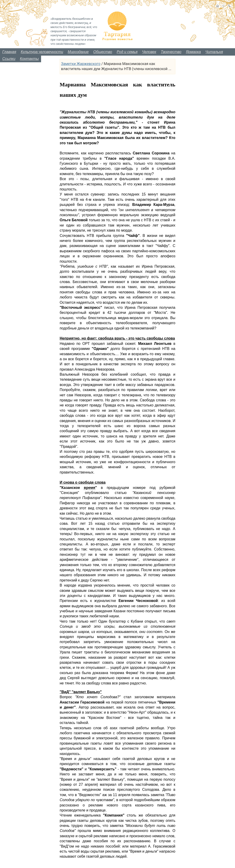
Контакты (29, 59)
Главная (9, 52)
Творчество (171, 52)
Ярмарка (193, 52)
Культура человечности (42, 52)
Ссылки (9, 59)
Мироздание (78, 52)
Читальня (214, 52)
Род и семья (127, 52)
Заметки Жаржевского (81, 64)
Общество (103, 52)
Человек (149, 52)
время (89, 488)
